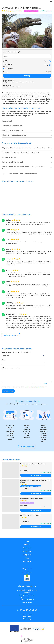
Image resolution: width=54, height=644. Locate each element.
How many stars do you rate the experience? (16, 352)
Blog (27, 558)
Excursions (27, 548)
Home (27, 541)
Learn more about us (27, 447)
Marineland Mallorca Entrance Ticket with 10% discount (35, 481)
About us (27, 545)
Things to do (27, 555)
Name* (4, 360)
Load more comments (11, 335)
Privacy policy (27, 616)
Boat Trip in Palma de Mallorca (30, 515)
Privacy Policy (30, 387)
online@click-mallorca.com (27, 595)
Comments (17, 11)
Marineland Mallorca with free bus (32, 499)
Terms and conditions (27, 614)
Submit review (8, 391)
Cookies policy (27, 619)
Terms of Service (40, 387)
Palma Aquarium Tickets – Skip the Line (33, 464)
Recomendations (27, 572)
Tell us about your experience (11, 368)
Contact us (27, 561)
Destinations (27, 551)
